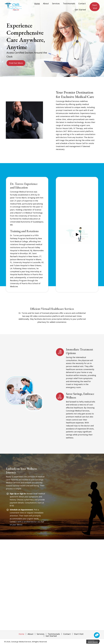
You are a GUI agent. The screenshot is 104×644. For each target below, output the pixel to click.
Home (21, 634)
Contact (67, 634)
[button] (16, 62)
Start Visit (79, 634)
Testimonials (54, 634)
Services (41, 634)
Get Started (51, 636)
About (30, 634)
